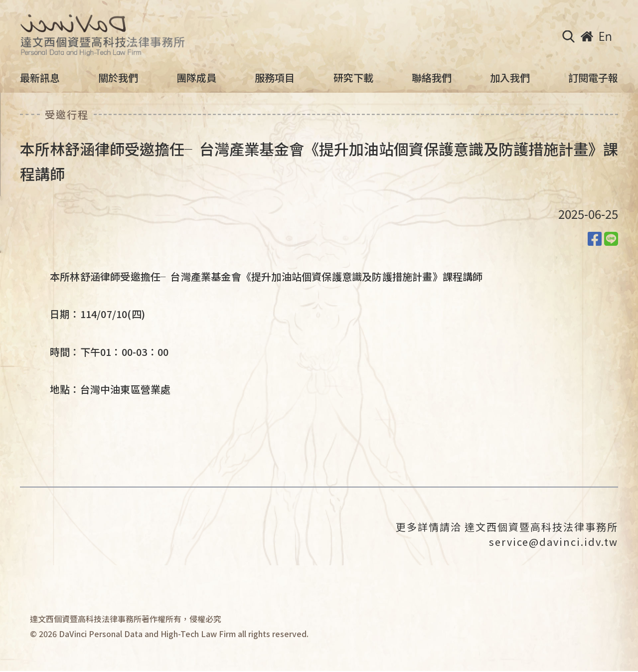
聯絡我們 (432, 78)
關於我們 (118, 78)
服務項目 (275, 78)
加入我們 (510, 78)
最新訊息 (40, 78)
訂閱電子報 (593, 78)
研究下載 (353, 78)
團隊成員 (196, 78)
